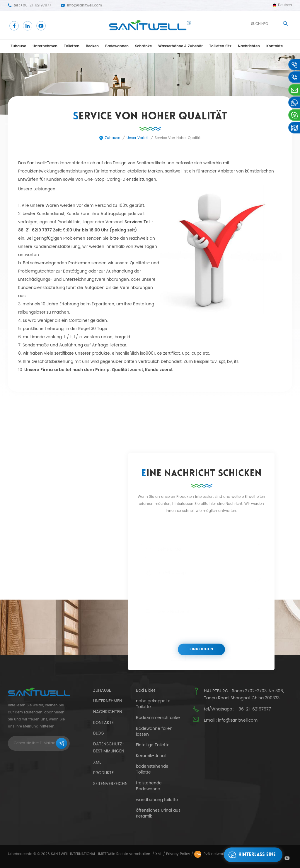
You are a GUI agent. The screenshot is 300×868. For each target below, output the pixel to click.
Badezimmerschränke (158, 718)
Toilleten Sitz (220, 46)
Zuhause (18, 46)
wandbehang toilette (157, 800)
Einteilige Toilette (153, 745)
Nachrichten (249, 46)
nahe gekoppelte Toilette (153, 704)
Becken (92, 46)
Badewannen (117, 46)
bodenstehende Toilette (152, 769)
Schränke (143, 46)
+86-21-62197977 (36, 5)
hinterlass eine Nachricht (250, 855)
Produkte (103, 773)
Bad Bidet (146, 691)
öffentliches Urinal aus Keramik (158, 813)
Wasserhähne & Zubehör (180, 46)
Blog (99, 733)
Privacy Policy (178, 854)
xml (97, 762)
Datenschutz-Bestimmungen (109, 748)
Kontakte (275, 46)
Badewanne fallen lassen (154, 732)
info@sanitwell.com (85, 5)
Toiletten (72, 46)
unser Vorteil (137, 138)
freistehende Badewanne (149, 786)
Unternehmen (45, 46)
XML (159, 854)
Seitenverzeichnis (112, 784)
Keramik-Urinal (151, 756)
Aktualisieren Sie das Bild (210, 657)
